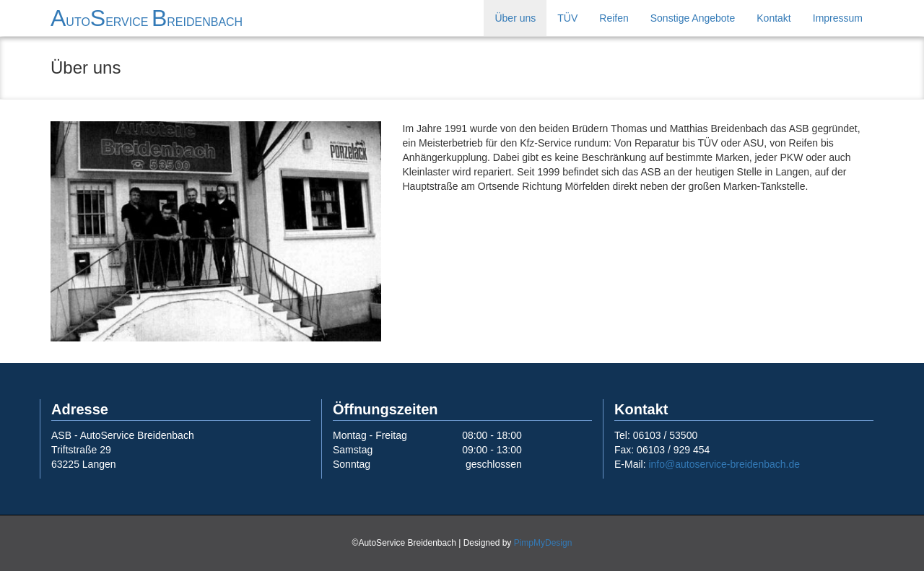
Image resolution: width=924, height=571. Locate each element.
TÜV (567, 18)
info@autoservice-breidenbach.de (724, 464)
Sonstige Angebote (693, 18)
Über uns (515, 18)
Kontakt (773, 18)
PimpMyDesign (543, 543)
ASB (147, 18)
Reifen (614, 18)
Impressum (838, 18)
